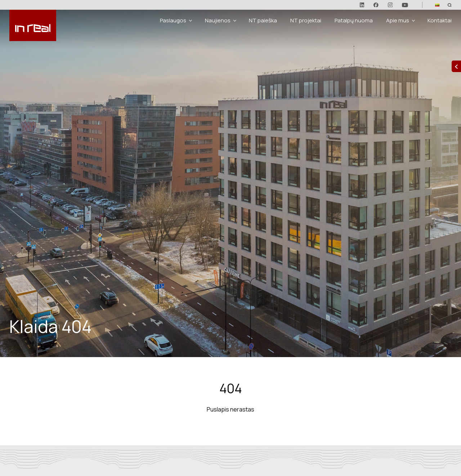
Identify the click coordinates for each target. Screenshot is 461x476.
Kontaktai (440, 20)
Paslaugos (173, 20)
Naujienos (218, 20)
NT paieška (263, 20)
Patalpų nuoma (354, 20)
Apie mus (398, 20)
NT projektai (306, 20)
